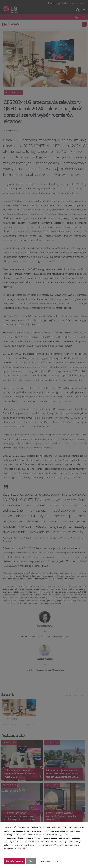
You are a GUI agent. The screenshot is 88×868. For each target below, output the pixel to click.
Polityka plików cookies (49, 861)
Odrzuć (31, 861)
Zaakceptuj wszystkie (14, 861)
